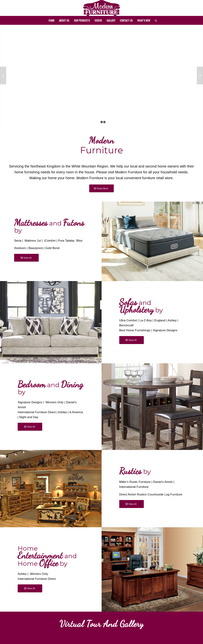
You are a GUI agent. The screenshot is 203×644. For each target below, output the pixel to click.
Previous (3, 76)
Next (200, 76)
